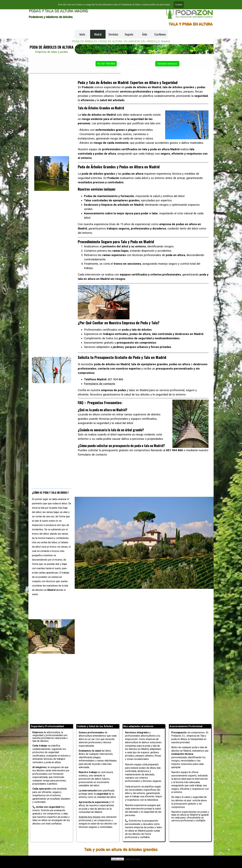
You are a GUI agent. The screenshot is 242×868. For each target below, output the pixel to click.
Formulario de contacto (104, 372)
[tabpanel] (52, 49)
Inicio (82, 34)
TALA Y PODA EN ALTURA (190, 24)
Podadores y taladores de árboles (51, 17)
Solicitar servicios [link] (181, 64)
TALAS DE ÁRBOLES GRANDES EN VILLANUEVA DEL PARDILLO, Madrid (144, 48)
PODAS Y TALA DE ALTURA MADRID (58, 11)
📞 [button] (127, 821)
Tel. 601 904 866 (92, 64)
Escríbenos (160, 34)
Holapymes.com (132, 859)
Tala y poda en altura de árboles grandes (121, 849)
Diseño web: (117, 859)
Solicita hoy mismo (90, 817)
